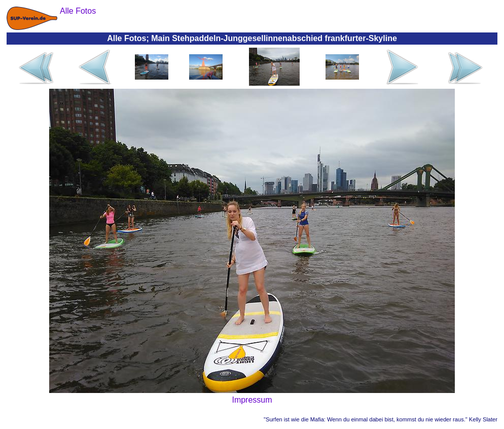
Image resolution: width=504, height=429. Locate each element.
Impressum (252, 400)
